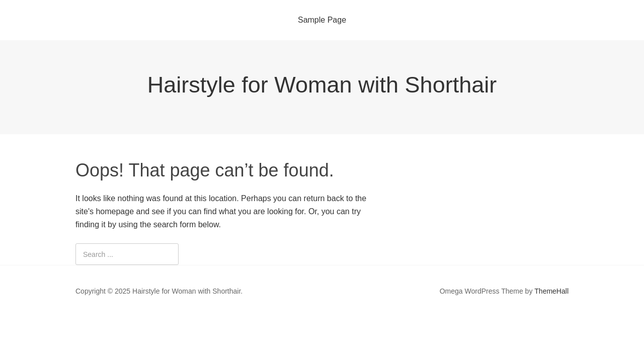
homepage (115, 211)
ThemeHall (551, 291)
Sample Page (322, 20)
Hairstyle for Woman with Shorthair (322, 85)
